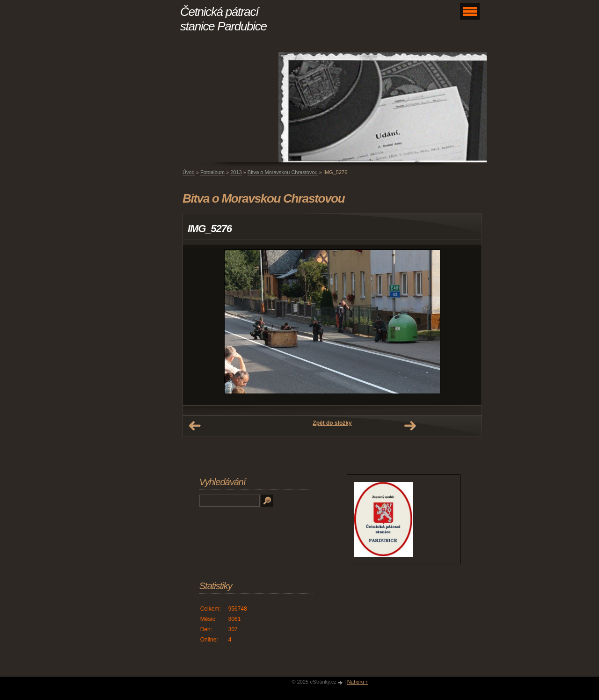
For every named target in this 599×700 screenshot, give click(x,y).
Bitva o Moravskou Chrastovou (283, 172)
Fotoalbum (212, 172)
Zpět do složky (332, 423)
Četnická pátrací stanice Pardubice (223, 19)
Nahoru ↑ (358, 682)
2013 (236, 172)
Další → (410, 426)
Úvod (189, 172)
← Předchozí (195, 426)
